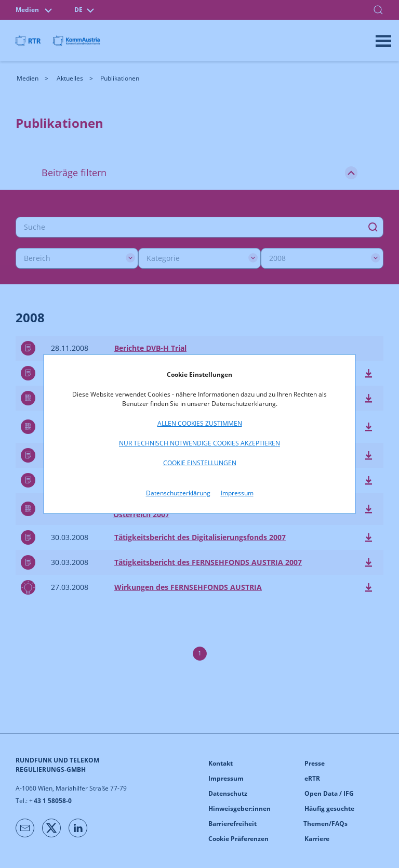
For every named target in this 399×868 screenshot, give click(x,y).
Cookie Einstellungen (200, 463)
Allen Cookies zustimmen (200, 423)
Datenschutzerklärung (178, 493)
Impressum (237, 493)
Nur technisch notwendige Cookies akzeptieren (199, 443)
